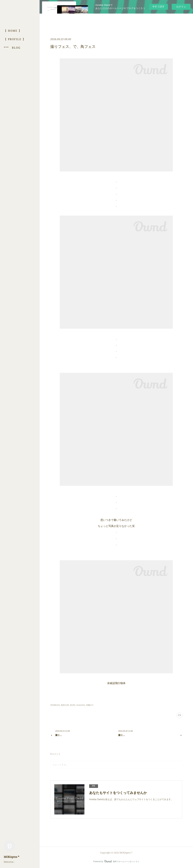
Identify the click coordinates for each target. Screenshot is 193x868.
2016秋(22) (55, 705)
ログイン (181, 7)
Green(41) (81, 705)
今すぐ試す (158, 7)
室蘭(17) (90, 705)
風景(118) (65, 705)
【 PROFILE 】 (15, 39)
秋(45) (73, 705)
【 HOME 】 (13, 31)
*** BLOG (12, 48)
